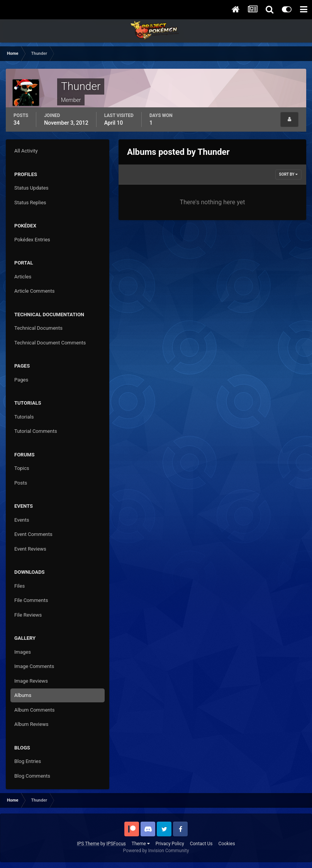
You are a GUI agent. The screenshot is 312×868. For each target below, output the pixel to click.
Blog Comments (32, 776)
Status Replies (30, 203)
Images (23, 652)
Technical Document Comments (50, 343)
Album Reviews (31, 724)
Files (19, 586)
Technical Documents (38, 328)
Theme (141, 844)
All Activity (26, 151)
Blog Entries (28, 761)
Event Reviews (30, 549)
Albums (23, 695)
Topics (22, 468)
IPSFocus (116, 844)
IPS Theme (88, 844)
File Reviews (28, 615)
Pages (21, 380)
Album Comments (34, 710)
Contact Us (201, 844)
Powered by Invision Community (156, 851)
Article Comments (34, 291)
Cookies (227, 844)
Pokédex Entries (32, 240)
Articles (23, 277)
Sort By (288, 174)
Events (22, 520)
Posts (21, 483)
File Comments (31, 600)
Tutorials (24, 417)
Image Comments (34, 666)
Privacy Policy (170, 844)
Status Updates (31, 188)
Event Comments (33, 534)
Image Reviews (31, 681)
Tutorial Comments (36, 431)
